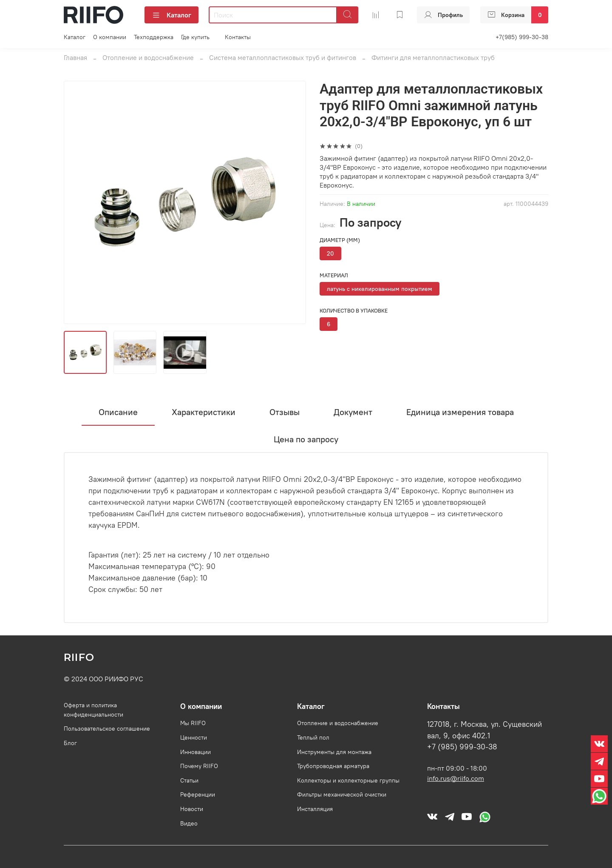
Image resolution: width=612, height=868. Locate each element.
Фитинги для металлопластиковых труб (433, 57)
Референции (198, 794)
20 (330, 253)
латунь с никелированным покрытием (380, 289)
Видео (189, 823)
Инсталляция (315, 809)
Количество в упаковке (354, 311)
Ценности (194, 737)
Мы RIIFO (193, 723)
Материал (334, 275)
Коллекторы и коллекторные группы (348, 780)
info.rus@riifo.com (456, 778)
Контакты (238, 37)
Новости (192, 809)
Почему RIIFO (199, 766)
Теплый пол (313, 737)
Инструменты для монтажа (334, 752)
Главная (75, 57)
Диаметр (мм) (340, 240)
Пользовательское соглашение (107, 729)
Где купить (195, 37)
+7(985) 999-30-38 (522, 37)
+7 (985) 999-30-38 (462, 747)
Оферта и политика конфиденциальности (93, 710)
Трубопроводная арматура (333, 766)
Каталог (171, 15)
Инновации (195, 752)
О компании (110, 37)
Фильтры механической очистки (342, 794)
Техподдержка (154, 37)
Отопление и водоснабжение (148, 57)
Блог (70, 743)
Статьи (189, 780)
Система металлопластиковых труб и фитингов (283, 57)
